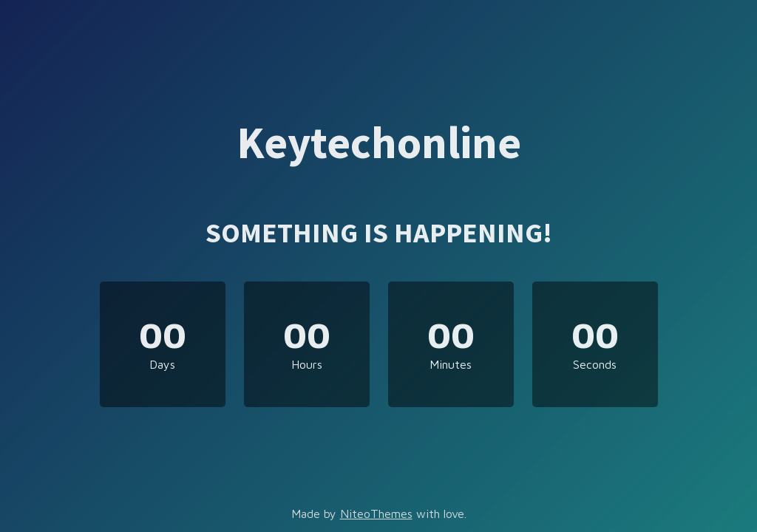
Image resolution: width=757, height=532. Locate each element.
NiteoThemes (376, 514)
